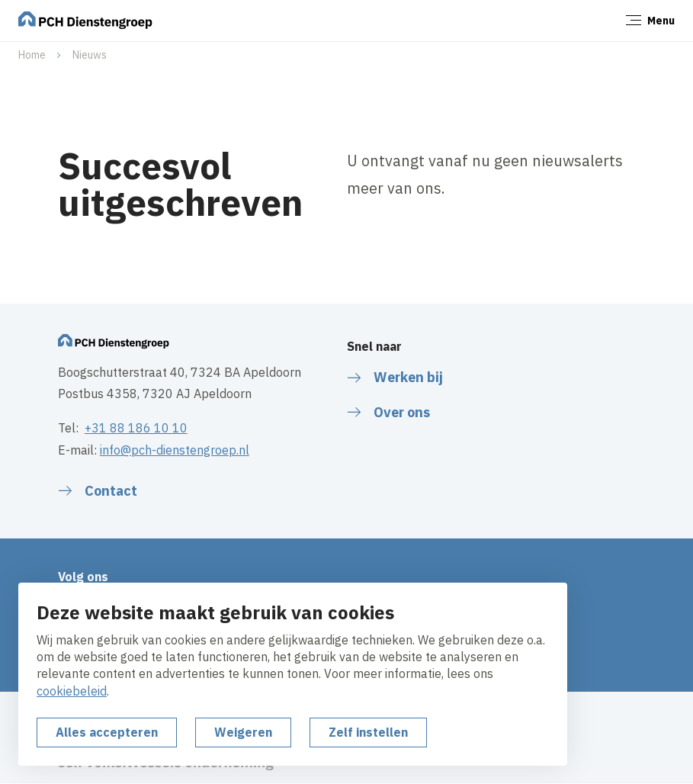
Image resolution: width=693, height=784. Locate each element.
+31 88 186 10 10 (136, 428)
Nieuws (90, 55)
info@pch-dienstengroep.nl (175, 450)
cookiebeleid (72, 691)
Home (32, 55)
